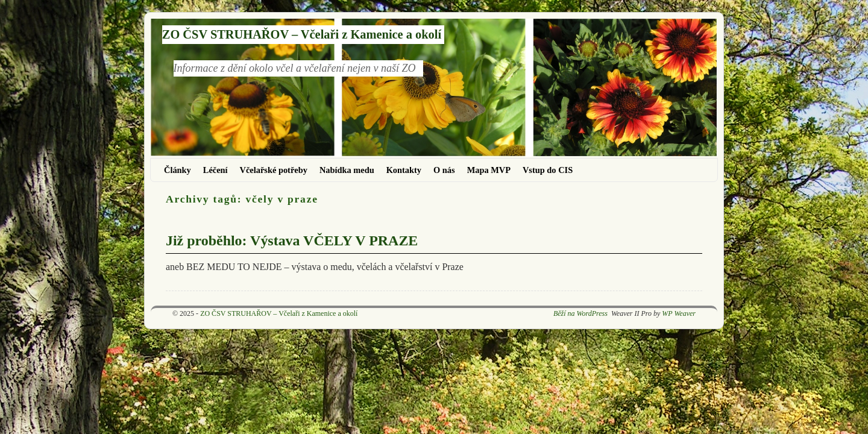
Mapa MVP (489, 170)
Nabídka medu (347, 170)
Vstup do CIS (548, 170)
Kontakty (404, 170)
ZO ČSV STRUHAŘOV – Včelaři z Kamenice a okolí (302, 34)
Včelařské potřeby (274, 170)
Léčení (215, 170)
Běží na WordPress (580, 313)
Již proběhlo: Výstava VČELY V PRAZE (292, 241)
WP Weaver (679, 313)
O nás (444, 170)
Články (178, 170)
